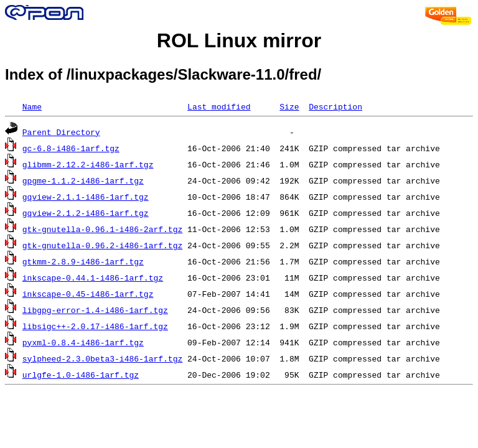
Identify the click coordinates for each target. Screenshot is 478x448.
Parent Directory (61, 132)
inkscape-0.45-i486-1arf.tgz (88, 294)
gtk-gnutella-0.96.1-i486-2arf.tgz (102, 229)
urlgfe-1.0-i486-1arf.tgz (81, 375)
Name (32, 106)
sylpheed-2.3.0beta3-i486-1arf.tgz (102, 358)
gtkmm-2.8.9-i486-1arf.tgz (83, 261)
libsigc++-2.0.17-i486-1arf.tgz (95, 326)
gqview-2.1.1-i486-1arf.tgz (86, 197)
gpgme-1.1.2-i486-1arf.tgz (83, 180)
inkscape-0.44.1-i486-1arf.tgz (93, 278)
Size (289, 106)
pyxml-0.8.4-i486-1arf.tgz (83, 342)
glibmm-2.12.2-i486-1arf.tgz (88, 164)
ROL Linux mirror (239, 40)
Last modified (219, 106)
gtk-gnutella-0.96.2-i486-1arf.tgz (102, 245)
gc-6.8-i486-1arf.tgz (71, 148)
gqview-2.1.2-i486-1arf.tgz (86, 213)
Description (335, 106)
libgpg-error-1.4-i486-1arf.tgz (95, 310)
